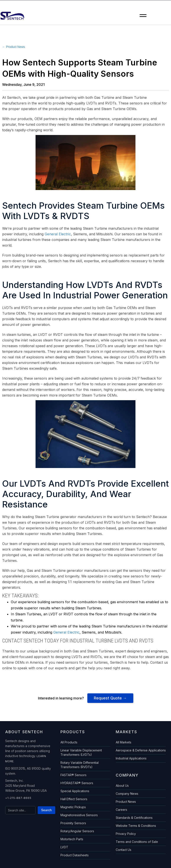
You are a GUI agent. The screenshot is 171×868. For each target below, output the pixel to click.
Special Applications (75, 791)
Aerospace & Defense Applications (141, 750)
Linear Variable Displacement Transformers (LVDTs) (81, 752)
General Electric (58, 234)
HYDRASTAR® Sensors (77, 783)
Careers (121, 810)
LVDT (64, 847)
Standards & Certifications (134, 818)
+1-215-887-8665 (18, 798)
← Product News (14, 47)
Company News (127, 794)
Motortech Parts (72, 839)
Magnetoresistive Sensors (79, 815)
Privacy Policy (126, 834)
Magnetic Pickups (73, 807)
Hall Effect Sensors (74, 799)
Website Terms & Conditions (136, 826)
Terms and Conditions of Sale (137, 842)
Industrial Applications (131, 758)
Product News (126, 802)
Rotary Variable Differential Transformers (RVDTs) (80, 765)
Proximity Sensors (73, 823)
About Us (122, 786)
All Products (69, 742)
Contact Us (124, 850)
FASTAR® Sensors (73, 775)
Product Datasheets (75, 855)
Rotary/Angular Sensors (77, 831)
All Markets (124, 742)
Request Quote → (110, 698)
